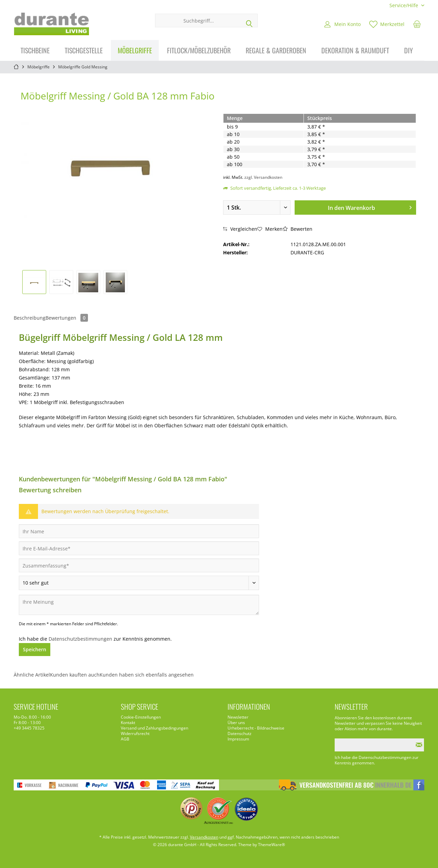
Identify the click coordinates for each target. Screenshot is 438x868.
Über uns (236, 723)
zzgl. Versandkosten (263, 177)
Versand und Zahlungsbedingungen (154, 728)
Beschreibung (30, 318)
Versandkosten (204, 837)
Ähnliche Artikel (32, 675)
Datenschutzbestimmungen (80, 639)
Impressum (238, 739)
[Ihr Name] (139, 531)
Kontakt (128, 723)
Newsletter (238, 717)
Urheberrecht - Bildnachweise (256, 728)
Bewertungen (67, 318)
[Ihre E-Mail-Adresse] (139, 548)
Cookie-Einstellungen (141, 717)
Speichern (35, 649)
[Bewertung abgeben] (139, 583)
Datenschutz (240, 734)
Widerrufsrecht (135, 734)
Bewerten (298, 229)
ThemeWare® (272, 845)
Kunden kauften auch (75, 675)
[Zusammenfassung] (139, 565)
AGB (125, 739)
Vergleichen (240, 229)
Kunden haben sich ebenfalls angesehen (147, 675)
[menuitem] (404, 5)
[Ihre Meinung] (139, 605)
